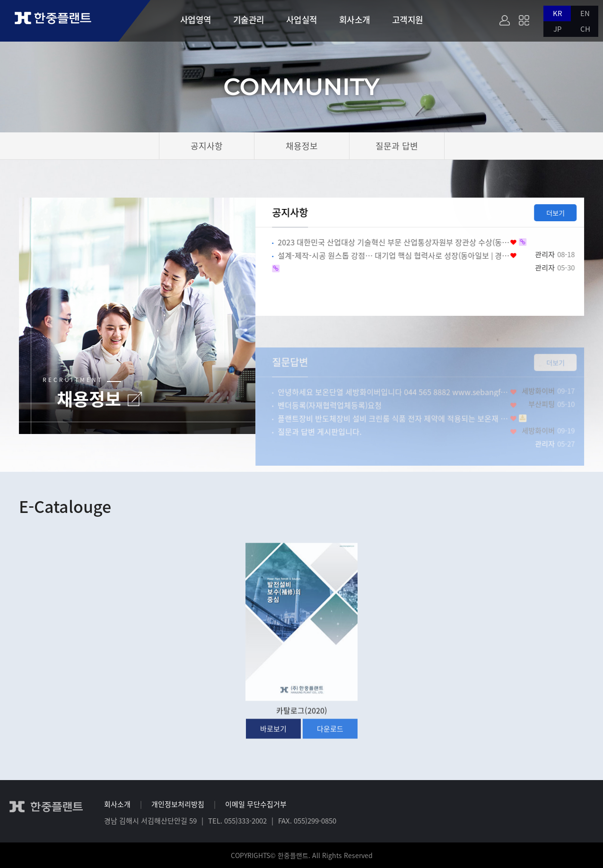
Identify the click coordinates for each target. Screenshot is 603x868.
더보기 (562, 213)
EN (585, 13)
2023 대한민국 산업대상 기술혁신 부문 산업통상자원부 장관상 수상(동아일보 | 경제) (400, 242)
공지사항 (297, 212)
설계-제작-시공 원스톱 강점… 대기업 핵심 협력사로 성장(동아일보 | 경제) (400, 255)
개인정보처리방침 (178, 804)
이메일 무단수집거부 (256, 804)
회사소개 (117, 804)
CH (585, 29)
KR (558, 13)
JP (557, 29)
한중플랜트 (61, 20)
